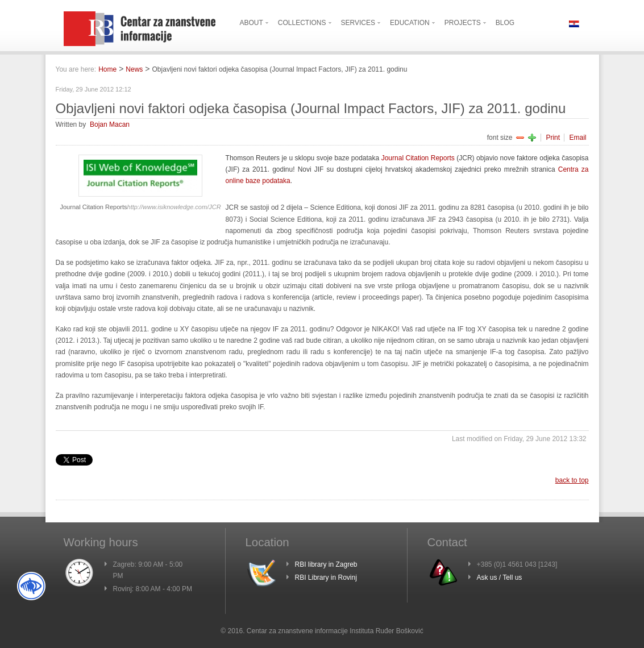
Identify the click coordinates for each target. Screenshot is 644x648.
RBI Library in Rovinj (326, 578)
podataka (275, 181)
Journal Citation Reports (418, 158)
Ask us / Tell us (500, 578)
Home (107, 69)
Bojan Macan (110, 124)
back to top (572, 480)
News (134, 69)
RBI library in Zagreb (326, 564)
